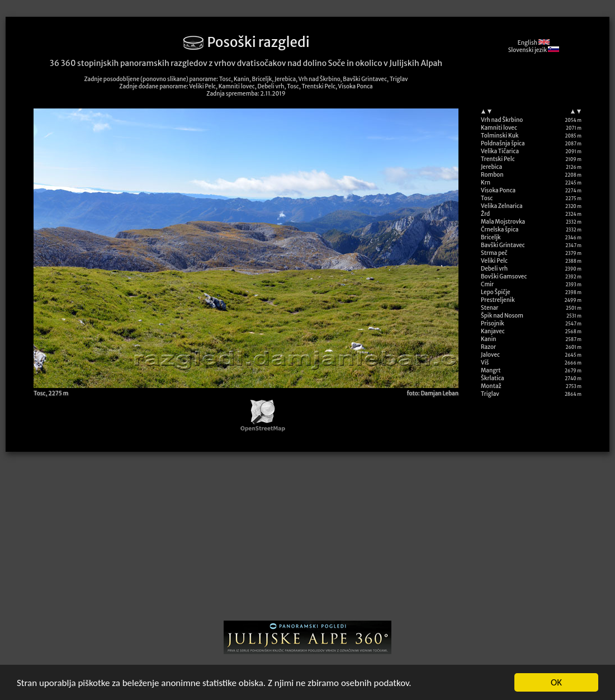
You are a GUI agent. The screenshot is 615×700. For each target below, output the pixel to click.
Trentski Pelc (498, 159)
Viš (485, 363)
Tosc (487, 198)
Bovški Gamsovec (504, 276)
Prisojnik (493, 323)
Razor (488, 347)
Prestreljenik (498, 300)
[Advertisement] (307, 540)
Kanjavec (493, 331)
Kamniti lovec (499, 128)
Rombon (492, 175)
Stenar (489, 308)
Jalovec (490, 355)
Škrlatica (493, 378)
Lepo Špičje (496, 292)
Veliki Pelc (494, 261)
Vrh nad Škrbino (502, 120)
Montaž (491, 386)
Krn (486, 183)
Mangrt (491, 370)
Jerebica (491, 167)
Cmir (487, 284)
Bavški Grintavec (503, 245)
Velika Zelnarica (502, 206)
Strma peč (494, 253)
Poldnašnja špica (503, 143)
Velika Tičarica (500, 151)
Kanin (489, 339)
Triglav (490, 394)
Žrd (485, 214)
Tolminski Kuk (500, 136)
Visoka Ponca (498, 190)
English (534, 43)
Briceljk (491, 237)
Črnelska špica (500, 230)
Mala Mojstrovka (503, 222)
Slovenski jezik (534, 50)
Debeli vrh (494, 269)
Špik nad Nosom (502, 316)
